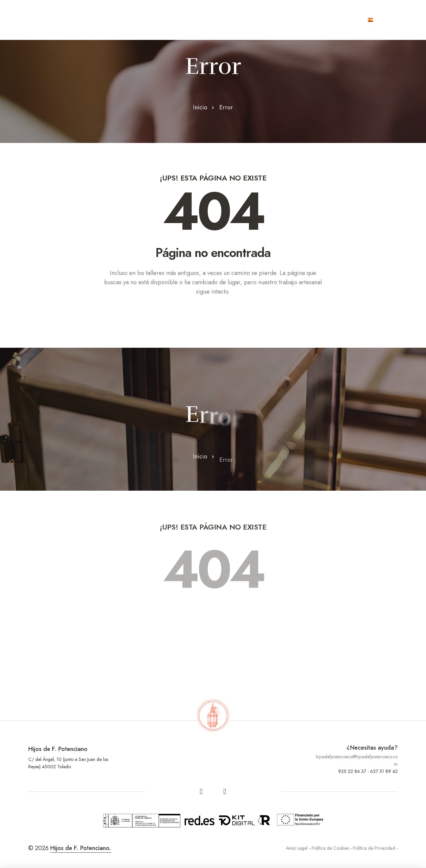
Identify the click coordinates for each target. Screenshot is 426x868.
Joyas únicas (294, 20)
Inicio (200, 107)
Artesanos (160, 20)
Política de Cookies (330, 848)
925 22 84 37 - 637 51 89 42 (368, 771)
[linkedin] (225, 792)
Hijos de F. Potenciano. (81, 848)
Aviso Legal (297, 848)
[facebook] (201, 792)
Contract (247, 20)
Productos (204, 20)
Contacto (340, 20)
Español (384, 20)
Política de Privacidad (374, 848)
